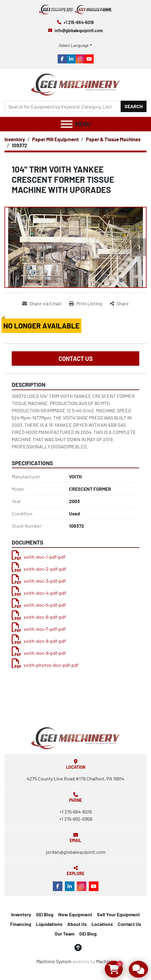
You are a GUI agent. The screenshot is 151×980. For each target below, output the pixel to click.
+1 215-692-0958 (76, 819)
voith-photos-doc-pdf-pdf (45, 665)
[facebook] (62, 59)
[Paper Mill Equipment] (55, 139)
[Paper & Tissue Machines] (113, 139)
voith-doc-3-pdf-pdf (39, 581)
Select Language (74, 45)
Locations (102, 924)
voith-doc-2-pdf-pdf (39, 569)
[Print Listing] (86, 304)
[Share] (119, 304)
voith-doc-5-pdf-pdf (39, 605)
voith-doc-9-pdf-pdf (39, 653)
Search (134, 106)
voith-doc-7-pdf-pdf (39, 629)
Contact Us (76, 359)
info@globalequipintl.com (79, 31)
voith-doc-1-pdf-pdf (39, 557)
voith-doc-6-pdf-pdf (39, 617)
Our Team (65, 934)
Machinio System (54, 961)
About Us (77, 924)
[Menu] (67, 124)
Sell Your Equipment (118, 914)
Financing (21, 924)
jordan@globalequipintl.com (76, 852)
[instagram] (80, 59)
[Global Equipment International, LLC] (75, 737)
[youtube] (89, 59)
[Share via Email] (42, 304)
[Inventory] (15, 139)
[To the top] (78, 948)
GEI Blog (45, 914)
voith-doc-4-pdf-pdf (39, 593)
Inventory (21, 914)
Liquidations (49, 924)
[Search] (63, 106)
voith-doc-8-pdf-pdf (39, 641)
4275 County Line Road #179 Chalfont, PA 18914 (75, 779)
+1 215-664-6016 (79, 22)
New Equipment (75, 914)
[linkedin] (71, 59)
